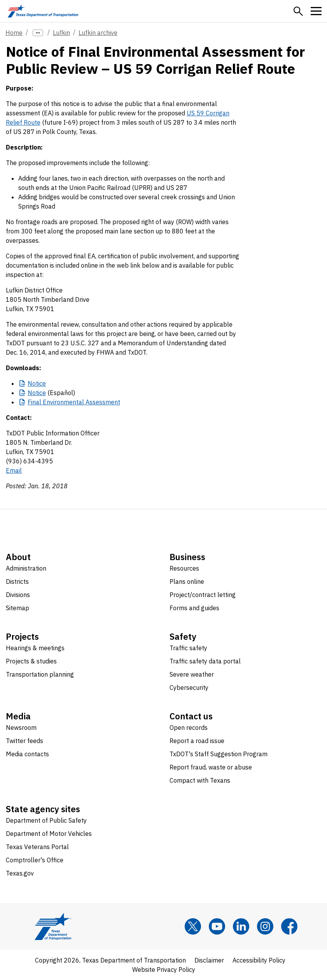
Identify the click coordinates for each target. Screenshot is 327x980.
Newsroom (21, 728)
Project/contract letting (203, 595)
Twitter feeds (24, 741)
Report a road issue (197, 741)
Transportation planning (40, 674)
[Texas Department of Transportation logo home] (43, 11)
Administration (26, 568)
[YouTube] (217, 926)
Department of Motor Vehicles (49, 834)
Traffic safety (188, 648)
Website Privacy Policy (164, 970)
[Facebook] (289, 926)
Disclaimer (209, 960)
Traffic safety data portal (205, 661)
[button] (298, 11)
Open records (189, 728)
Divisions (18, 595)
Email (14, 470)
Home (14, 33)
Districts (17, 581)
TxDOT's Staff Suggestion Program (219, 754)
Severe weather (192, 674)
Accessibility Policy (259, 960)
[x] (193, 926)
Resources (184, 568)
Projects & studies (31, 661)
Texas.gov (20, 873)
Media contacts (27, 754)
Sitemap (17, 608)
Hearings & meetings (35, 648)
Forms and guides (194, 608)
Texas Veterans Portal (37, 847)
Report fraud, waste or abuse (211, 767)
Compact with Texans (200, 780)
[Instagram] (265, 926)
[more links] (38, 33)
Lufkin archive (98, 33)
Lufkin (61, 33)
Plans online (187, 581)
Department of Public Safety (46, 820)
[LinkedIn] (241, 926)
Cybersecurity (189, 688)
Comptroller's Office (35, 860)
